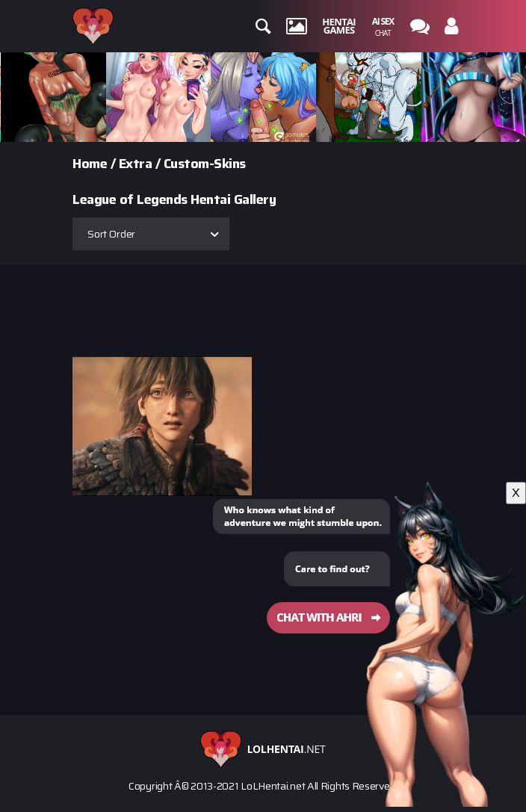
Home (90, 164)
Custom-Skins (205, 164)
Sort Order (111, 234)
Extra (136, 164)
